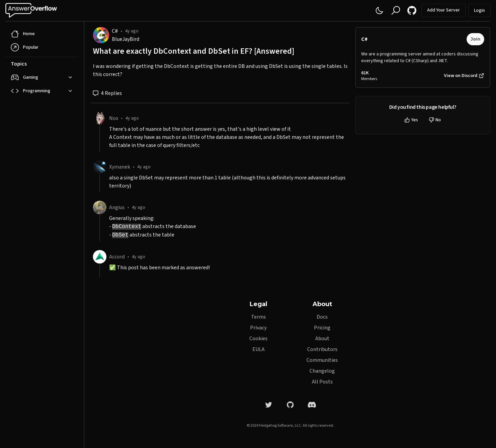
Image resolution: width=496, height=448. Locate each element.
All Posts (322, 382)
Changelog (322, 371)
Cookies (258, 339)
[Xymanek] (100, 167)
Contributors (322, 349)
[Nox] (100, 118)
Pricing (322, 328)
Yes (411, 120)
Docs (322, 317)
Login (479, 10)
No (435, 120)
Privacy (258, 328)
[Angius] (100, 207)
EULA (258, 349)
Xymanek (120, 167)
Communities (322, 360)
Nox (114, 118)
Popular (25, 47)
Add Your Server (443, 10)
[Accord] (100, 257)
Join (475, 39)
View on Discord (464, 76)
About (322, 339)
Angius (117, 207)
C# (115, 31)
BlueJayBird (126, 39)
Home (23, 34)
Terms (258, 317)
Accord (117, 257)
